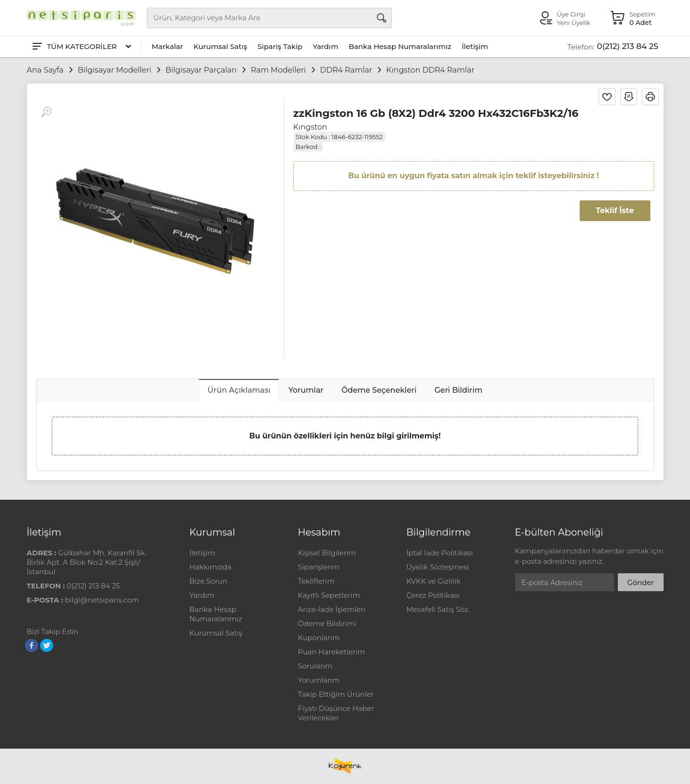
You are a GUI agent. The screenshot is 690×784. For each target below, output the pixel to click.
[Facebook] (32, 645)
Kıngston (310, 127)
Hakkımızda (211, 567)
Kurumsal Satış (220, 46)
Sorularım (315, 666)
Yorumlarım (319, 680)
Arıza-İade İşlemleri (332, 609)
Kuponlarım (319, 638)
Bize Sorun (209, 581)
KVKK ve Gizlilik (434, 581)
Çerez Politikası (433, 595)
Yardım (325, 46)
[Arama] (382, 18)
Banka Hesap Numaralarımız (400, 46)
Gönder (640, 582)
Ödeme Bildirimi (327, 623)
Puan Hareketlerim (332, 652)
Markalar (168, 46)
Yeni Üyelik (574, 23)
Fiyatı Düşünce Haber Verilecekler (336, 713)
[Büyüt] (46, 112)
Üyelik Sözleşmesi (438, 567)
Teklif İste (615, 210)
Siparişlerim (319, 567)
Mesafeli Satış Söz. (438, 609)
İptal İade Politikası (440, 553)
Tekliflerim (316, 581)
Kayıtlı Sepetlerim (329, 595)
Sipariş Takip (280, 46)
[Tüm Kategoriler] (81, 47)
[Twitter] (47, 645)
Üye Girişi (571, 14)
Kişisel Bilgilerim (327, 553)
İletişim (475, 46)
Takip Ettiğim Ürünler (336, 694)
